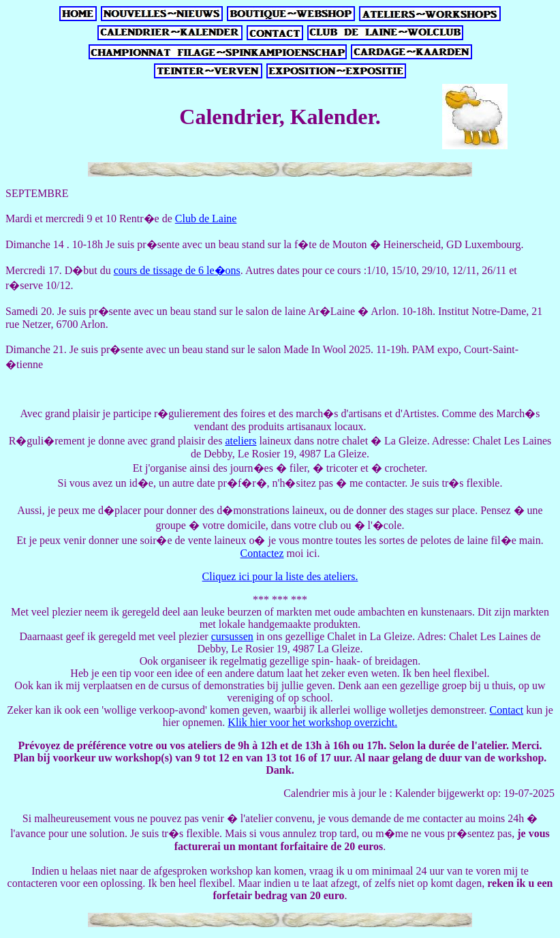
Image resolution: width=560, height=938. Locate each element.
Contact (506, 710)
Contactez (262, 553)
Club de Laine (206, 218)
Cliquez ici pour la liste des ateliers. (280, 576)
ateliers (240, 441)
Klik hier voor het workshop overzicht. (312, 722)
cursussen (232, 636)
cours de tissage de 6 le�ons (177, 270)
